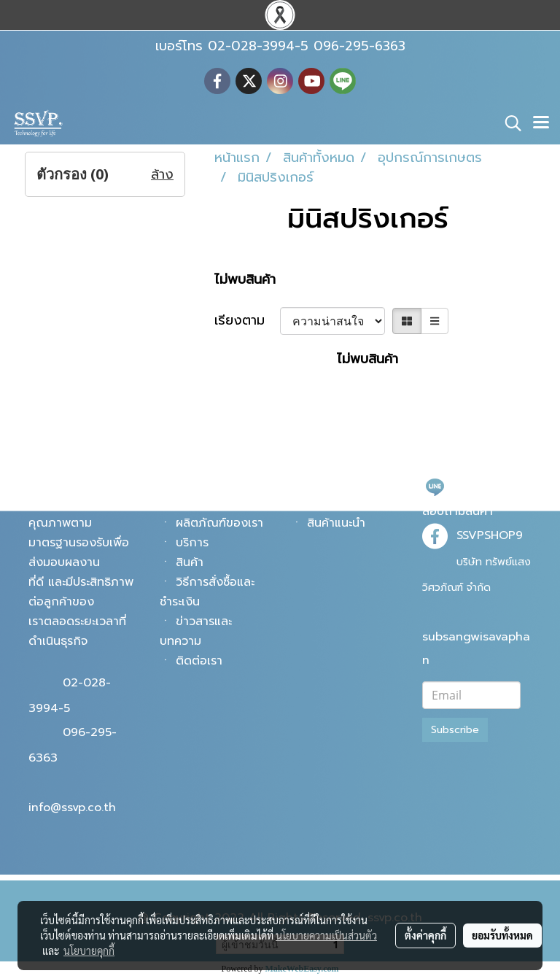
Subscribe (455, 730)
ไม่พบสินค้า (245, 280)
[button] (508, 123)
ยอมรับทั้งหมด (502, 935)
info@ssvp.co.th (72, 807)
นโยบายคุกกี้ (89, 950)
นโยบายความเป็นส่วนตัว (326, 935)
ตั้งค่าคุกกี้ (425, 935)
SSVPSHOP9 (490, 535)
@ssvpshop (488, 486)
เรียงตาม (247, 321)
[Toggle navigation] (541, 123)
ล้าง (162, 175)
